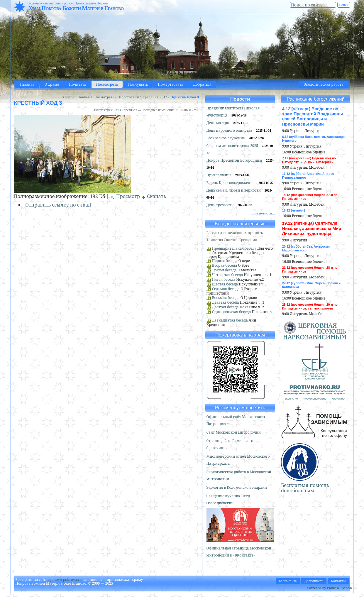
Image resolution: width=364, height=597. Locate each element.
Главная (27, 84)
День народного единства (230, 130)
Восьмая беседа (226, 298)
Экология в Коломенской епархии (237, 487)
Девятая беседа (226, 302)
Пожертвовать (170, 84)
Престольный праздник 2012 (143, 97)
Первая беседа (225, 261)
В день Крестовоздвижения (231, 183)
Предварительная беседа (234, 248)
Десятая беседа (225, 307)
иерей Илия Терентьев (120, 110)
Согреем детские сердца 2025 (233, 146)
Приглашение (219, 175)
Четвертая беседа (228, 275)
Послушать (138, 84)
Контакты (338, 581)
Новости (240, 99)
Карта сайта (288, 581)
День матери (218, 123)
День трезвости (221, 205)
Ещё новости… (263, 213)
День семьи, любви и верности (234, 190)
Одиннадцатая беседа (232, 312)
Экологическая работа (324, 84)
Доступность (314, 581)
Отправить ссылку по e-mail (58, 205)
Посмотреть (107, 84)
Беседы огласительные (240, 224)
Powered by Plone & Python (330, 588)
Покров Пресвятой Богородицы (235, 160)
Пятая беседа (224, 279)
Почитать (77, 84)
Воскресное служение (226, 138)
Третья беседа (224, 270)
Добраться (202, 84)
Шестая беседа (225, 284)
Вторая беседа (225, 265)
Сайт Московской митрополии (234, 432)
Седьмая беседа (226, 289)
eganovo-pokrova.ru (65, 580)
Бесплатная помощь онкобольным (305, 488)
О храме (52, 84)
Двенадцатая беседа (230, 320)
